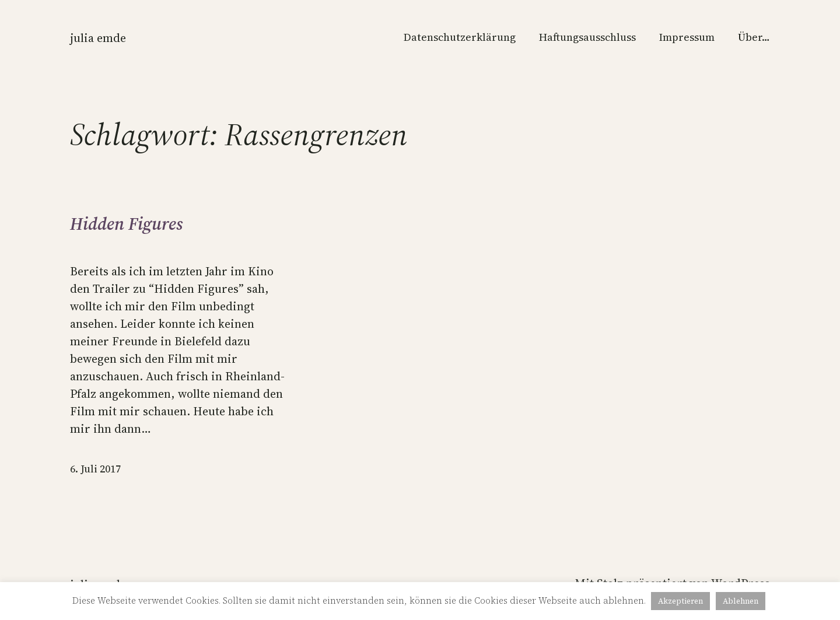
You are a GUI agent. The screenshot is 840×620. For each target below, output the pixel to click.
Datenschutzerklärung (460, 37)
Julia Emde (98, 38)
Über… (754, 37)
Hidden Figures (127, 224)
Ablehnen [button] (741, 601)
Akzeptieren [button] (680, 601)
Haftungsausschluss (587, 37)
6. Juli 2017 (95, 469)
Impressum (687, 37)
